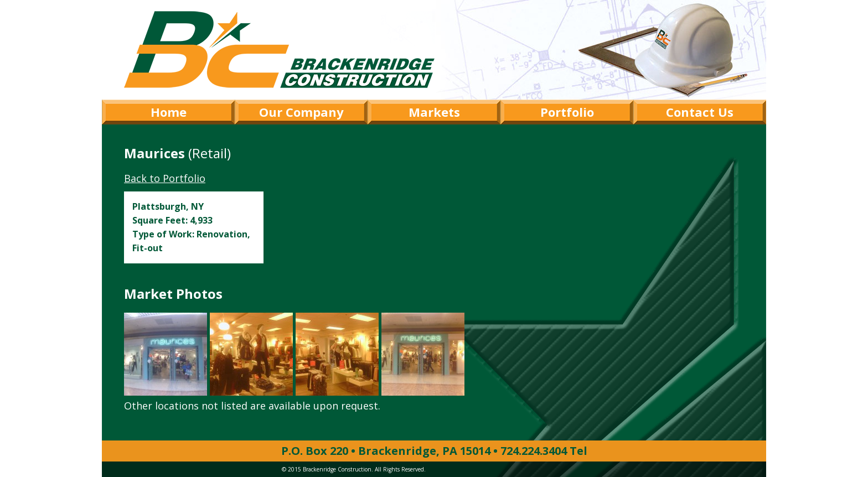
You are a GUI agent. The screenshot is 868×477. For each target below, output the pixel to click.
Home (169, 112)
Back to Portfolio (165, 178)
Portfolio (567, 112)
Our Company (301, 112)
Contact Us (700, 112)
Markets (434, 112)
